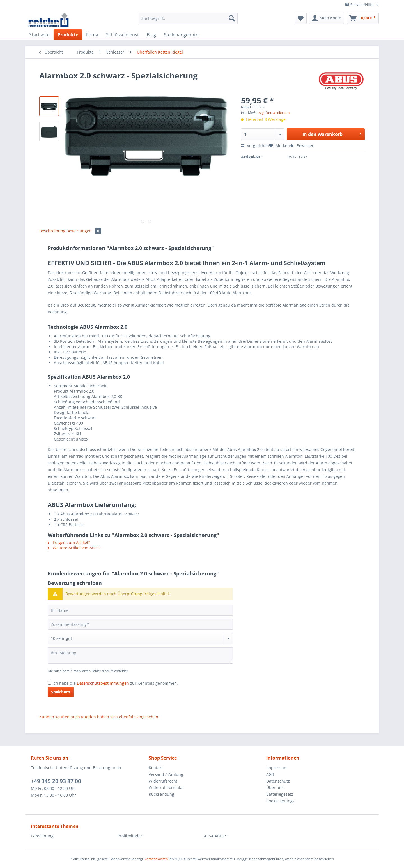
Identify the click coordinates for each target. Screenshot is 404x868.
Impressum (277, 768)
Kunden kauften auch (60, 717)
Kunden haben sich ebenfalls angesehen (120, 717)
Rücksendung (161, 794)
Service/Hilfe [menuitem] (360, 5)
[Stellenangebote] (181, 35)
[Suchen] (232, 18)
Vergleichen (255, 146)
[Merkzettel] (301, 18)
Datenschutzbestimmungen (103, 683)
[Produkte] (68, 35)
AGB (270, 774)
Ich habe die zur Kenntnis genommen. (115, 683)
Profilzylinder (130, 836)
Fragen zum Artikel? (69, 542)
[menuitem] (188, 21)
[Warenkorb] (363, 18)
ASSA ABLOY (215, 836)
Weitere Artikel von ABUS (74, 548)
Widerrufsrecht (163, 781)
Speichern (61, 692)
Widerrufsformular (166, 787)
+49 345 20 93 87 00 (56, 781)
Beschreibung (52, 231)
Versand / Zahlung (166, 774)
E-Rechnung (42, 836)
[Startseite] (39, 35)
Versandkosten (156, 859)
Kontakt (156, 768)
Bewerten (302, 146)
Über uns (275, 787)
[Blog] (151, 35)
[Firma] (92, 35)
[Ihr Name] (140, 610)
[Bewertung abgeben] (140, 638)
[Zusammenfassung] (140, 624)
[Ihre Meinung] (140, 655)
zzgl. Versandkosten (274, 113)
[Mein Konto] (327, 18)
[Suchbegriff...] (188, 18)
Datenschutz (278, 781)
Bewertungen (84, 231)
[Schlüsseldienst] (122, 35)
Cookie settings (280, 801)
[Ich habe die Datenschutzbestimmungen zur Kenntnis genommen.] (50, 683)
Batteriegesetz (280, 794)
